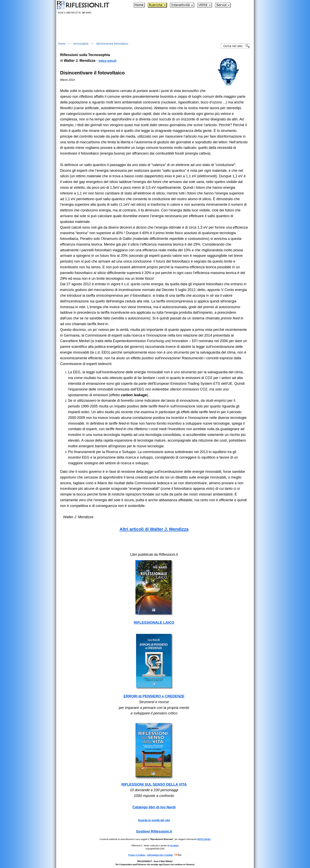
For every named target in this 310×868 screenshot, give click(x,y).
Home (62, 44)
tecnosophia (81, 44)
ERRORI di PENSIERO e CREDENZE (154, 696)
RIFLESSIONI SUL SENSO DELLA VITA (154, 784)
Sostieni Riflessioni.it (154, 831)
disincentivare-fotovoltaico (112, 44)
